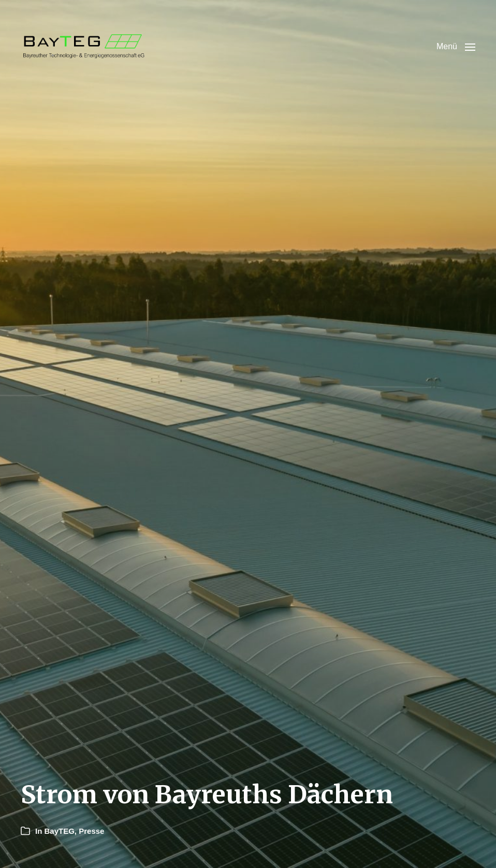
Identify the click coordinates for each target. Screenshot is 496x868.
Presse (91, 831)
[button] (456, 47)
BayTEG (60, 831)
